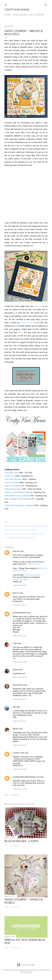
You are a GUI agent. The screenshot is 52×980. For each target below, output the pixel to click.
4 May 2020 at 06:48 (20, 677)
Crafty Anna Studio (33, 575)
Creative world (19, 753)
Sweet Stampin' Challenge (13, 538)
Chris (15, 643)
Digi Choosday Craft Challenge (17, 499)
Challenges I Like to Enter (28, 15)
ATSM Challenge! (33, 564)
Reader (29, 534)
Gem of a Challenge (13, 486)
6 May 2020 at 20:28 (20, 769)
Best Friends (21, 526)
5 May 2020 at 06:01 (20, 699)
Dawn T (16, 593)
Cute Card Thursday (13, 479)
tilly (14, 707)
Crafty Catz (9, 476)
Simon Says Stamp (38, 534)
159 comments (15, 948)
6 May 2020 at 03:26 (20, 745)
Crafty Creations (11, 483)
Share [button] (6, 522)
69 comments (15, 846)
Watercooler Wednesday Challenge (19, 505)
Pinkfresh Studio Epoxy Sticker (15, 534)
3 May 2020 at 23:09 (20, 662)
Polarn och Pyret (27, 323)
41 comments (15, 907)
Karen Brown (18, 685)
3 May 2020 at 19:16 (20, 585)
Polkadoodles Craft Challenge (17, 496)
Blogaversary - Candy (21, 841)
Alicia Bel (38, 306)
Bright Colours (9, 530)
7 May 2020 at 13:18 (20, 789)
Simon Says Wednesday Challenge (19, 492)
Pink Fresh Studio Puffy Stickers (26, 530)
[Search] (46, 4)
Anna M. (16, 551)
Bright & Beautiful (41, 526)
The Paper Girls (11, 473)
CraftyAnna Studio (20, 579)
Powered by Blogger (26, 965)
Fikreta (16, 670)
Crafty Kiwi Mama (17, 10)
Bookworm (30, 526)
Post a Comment (12, 795)
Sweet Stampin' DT (29, 538)
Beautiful (13, 526)
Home (8, 15)
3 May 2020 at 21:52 (20, 636)
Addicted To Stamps (13, 489)
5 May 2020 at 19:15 (20, 721)
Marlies (16, 729)
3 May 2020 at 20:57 (20, 605)
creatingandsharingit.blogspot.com (26, 777)
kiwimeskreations (20, 613)
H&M (20, 333)
